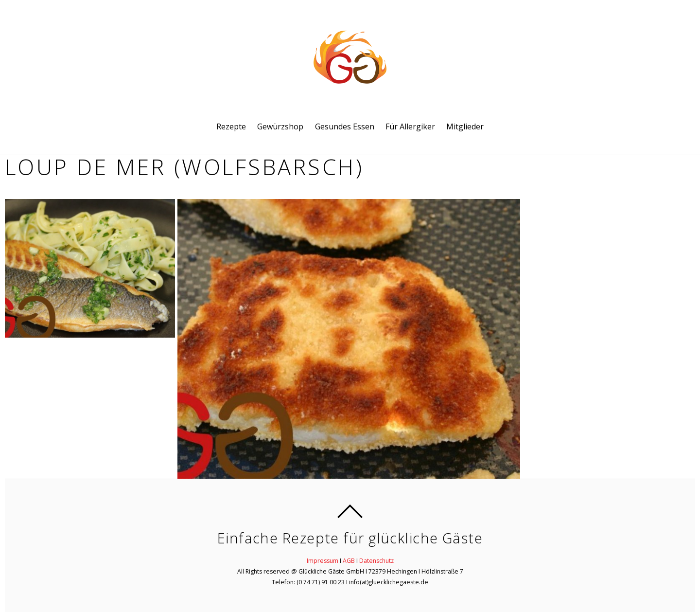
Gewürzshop (280, 126)
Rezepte (231, 126)
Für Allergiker (410, 126)
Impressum (323, 561)
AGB (349, 561)
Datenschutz (376, 561)
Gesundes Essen (345, 126)
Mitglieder (465, 126)
